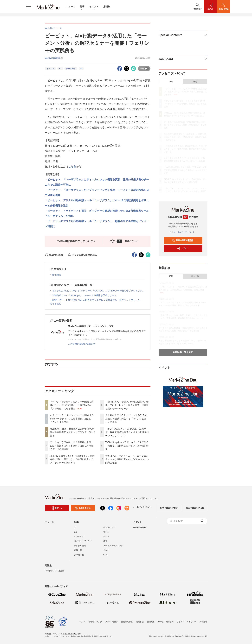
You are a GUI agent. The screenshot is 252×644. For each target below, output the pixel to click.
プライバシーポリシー (187, 622)
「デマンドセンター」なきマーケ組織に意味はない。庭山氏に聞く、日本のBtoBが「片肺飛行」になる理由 (72, 405)
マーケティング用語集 (55, 571)
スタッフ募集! (111, 622)
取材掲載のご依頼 (195, 508)
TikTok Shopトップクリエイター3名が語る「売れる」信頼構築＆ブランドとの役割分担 (127, 446)
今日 (171, 82)
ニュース (71, 7)
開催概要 (57, 275)
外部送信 (203, 622)
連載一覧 (78, 550)
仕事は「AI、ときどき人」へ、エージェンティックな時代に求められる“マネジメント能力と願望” (127, 459)
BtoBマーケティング (83, 541)
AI (81, 69)
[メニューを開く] (29, 7)
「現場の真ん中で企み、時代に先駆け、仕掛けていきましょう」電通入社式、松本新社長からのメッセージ (127, 405)
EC (60, 69)
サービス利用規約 (166, 622)
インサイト (79, 537)
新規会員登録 (182, 240)
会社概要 (151, 622)
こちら (72, 166)
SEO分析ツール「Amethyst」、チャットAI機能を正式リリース (84, 295)
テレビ (106, 550)
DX (75, 527)
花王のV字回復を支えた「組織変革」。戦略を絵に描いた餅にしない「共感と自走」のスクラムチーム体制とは (72, 459)
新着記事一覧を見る (183, 352)
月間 (195, 82)
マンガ (106, 532)
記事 (82, 7)
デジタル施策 (80, 546)
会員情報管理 (127, 622)
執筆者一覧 (79, 555)
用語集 (107, 7)
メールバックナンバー (183, 232)
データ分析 (71, 69)
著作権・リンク (95, 622)
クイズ (106, 537)
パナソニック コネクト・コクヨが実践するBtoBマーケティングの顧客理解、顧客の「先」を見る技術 (72, 419)
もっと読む (56, 304)
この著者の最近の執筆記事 (82, 344)
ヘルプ (82, 622)
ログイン (182, 248)
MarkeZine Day (139, 527)
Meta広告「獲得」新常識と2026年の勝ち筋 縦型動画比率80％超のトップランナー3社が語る (73, 432)
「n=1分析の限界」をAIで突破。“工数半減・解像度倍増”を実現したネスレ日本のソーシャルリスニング (127, 432)
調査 (105, 541)
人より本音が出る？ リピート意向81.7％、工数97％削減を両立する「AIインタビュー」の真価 (127, 419)
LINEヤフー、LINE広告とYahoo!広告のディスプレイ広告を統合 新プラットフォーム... (97, 300)
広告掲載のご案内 (169, 508)
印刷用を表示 (54, 255)
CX (75, 532)
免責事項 (140, 622)
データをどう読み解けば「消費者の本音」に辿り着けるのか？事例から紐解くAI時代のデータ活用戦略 (72, 446)
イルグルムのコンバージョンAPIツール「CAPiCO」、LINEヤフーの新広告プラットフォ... (98, 291)
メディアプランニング (113, 546)
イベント (94, 7)
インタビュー (109, 527)
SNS (105, 555)
